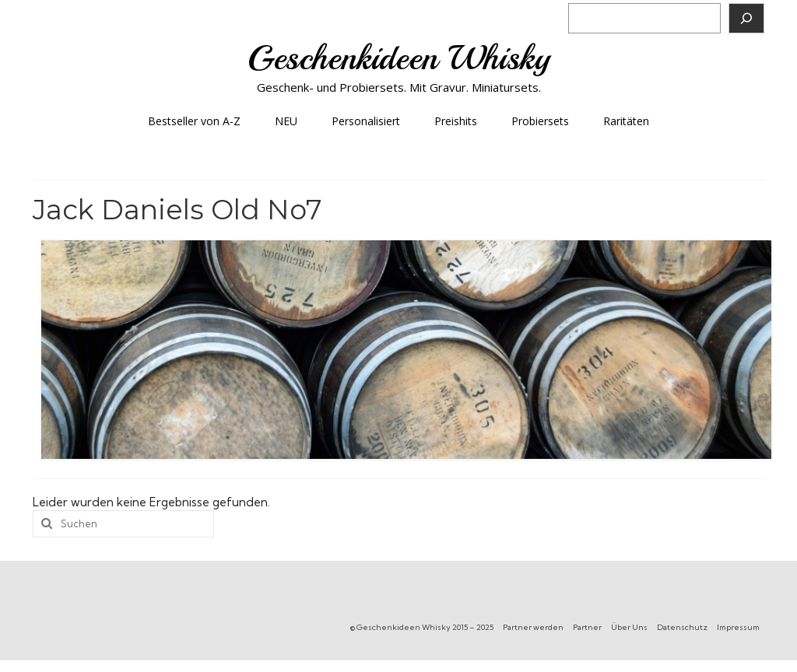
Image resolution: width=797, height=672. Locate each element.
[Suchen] (746, 18)
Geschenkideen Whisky (399, 58)
